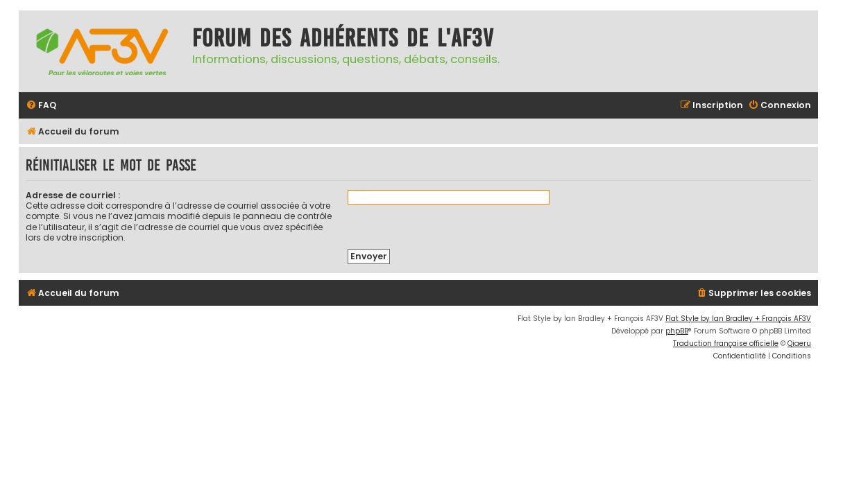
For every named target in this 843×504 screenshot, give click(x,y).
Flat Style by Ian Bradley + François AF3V (738, 319)
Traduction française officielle (726, 344)
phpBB (677, 331)
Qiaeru (799, 344)
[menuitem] (41, 106)
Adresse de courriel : (73, 195)
